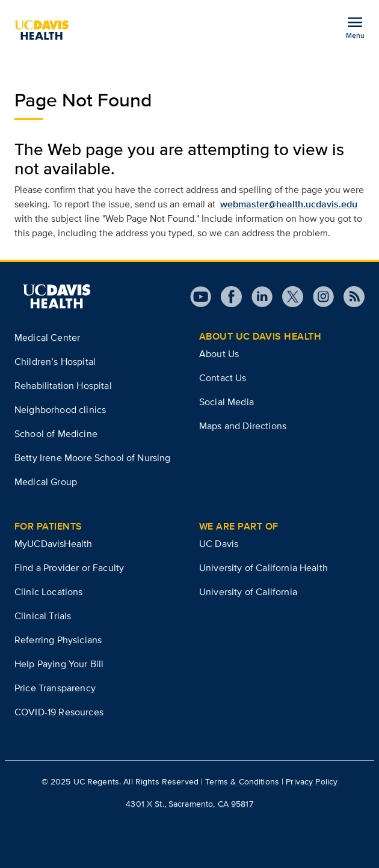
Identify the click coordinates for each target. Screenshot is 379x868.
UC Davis (219, 544)
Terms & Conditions (242, 781)
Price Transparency (55, 688)
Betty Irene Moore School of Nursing (93, 458)
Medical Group (46, 482)
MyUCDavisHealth (53, 544)
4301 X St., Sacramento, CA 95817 (189, 804)
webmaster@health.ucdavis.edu (289, 204)
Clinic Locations (49, 592)
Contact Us (223, 378)
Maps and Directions (243, 426)
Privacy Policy (312, 781)
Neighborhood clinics (60, 410)
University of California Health (263, 568)
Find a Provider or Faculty (69, 568)
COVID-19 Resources (59, 712)
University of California (248, 592)
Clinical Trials (43, 616)
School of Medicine (56, 434)
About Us (219, 354)
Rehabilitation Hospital (63, 386)
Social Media (226, 402)
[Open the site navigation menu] (355, 27)
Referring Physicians (58, 640)
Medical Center (47, 338)
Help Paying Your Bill (59, 664)
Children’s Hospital (55, 362)
